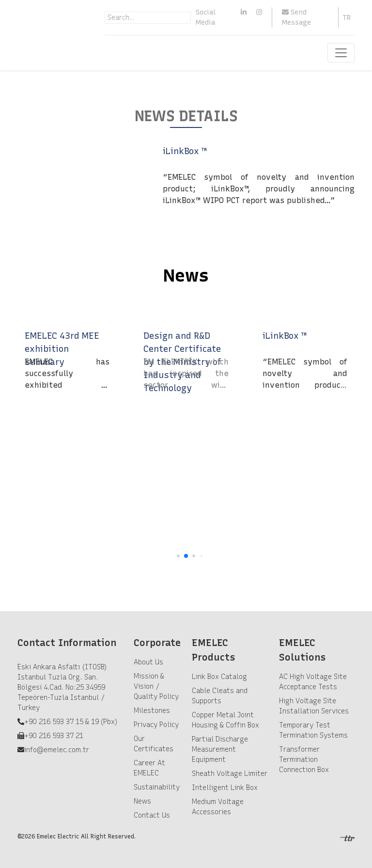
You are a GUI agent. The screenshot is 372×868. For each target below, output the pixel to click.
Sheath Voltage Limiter (230, 774)
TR (347, 18)
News (142, 801)
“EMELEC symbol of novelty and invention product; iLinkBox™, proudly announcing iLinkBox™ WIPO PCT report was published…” (259, 189)
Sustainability (157, 787)
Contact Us (152, 815)
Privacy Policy (156, 725)
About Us (148, 662)
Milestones (152, 711)
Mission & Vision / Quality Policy (156, 687)
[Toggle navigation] (341, 53)
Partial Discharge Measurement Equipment (220, 750)
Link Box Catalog (219, 677)
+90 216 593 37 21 (54, 736)
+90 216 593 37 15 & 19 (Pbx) (71, 722)
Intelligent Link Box (225, 788)
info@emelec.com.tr (57, 750)
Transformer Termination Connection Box (304, 760)
